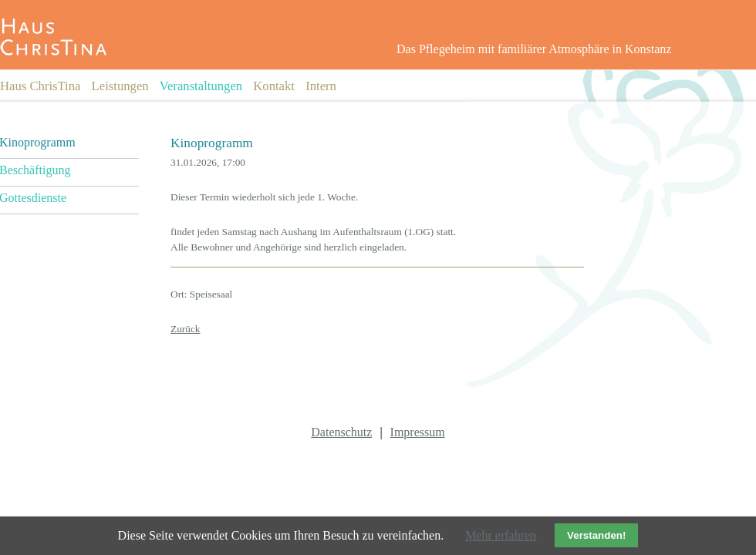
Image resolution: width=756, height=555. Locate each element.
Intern (321, 86)
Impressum (418, 432)
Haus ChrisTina (40, 86)
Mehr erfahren (501, 535)
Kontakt (274, 86)
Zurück (186, 329)
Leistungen (120, 86)
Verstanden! (596, 535)
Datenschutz (341, 432)
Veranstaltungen (201, 86)
